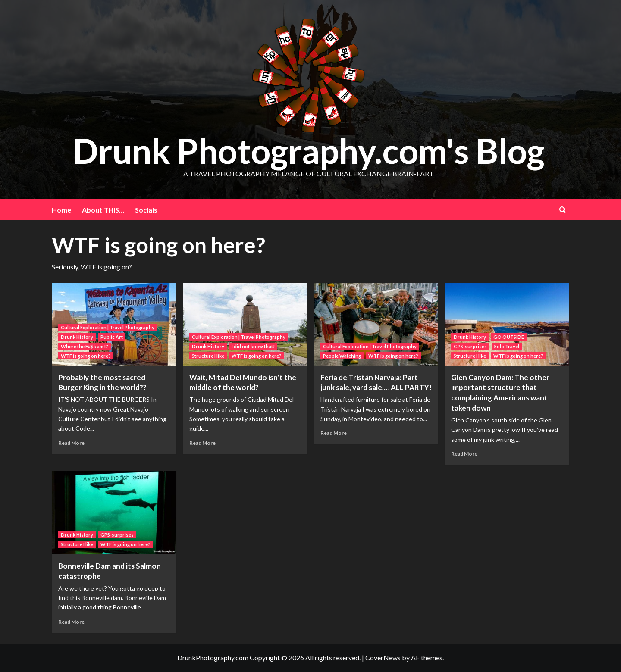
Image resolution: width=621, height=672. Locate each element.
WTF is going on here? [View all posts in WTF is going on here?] (86, 356)
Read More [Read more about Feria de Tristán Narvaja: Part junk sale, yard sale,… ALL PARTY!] (334, 433)
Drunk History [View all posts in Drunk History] (77, 337)
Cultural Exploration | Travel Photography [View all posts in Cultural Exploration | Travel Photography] (108, 327)
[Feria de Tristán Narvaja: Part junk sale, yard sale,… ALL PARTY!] (376, 324)
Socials (146, 210)
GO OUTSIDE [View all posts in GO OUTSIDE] (509, 337)
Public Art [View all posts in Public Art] (112, 337)
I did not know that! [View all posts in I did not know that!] (253, 346)
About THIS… (103, 210)
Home (61, 210)
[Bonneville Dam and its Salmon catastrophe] (114, 513)
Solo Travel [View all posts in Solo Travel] (507, 346)
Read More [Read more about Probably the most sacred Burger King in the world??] (71, 443)
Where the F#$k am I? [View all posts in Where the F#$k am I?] (85, 346)
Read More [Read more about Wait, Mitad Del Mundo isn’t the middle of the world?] (202, 443)
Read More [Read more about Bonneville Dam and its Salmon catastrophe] (71, 622)
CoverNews (383, 658)
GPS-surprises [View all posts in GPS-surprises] (470, 346)
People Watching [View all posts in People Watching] (342, 356)
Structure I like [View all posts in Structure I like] (208, 356)
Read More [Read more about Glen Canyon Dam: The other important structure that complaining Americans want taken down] (464, 454)
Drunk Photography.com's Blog (309, 150)
